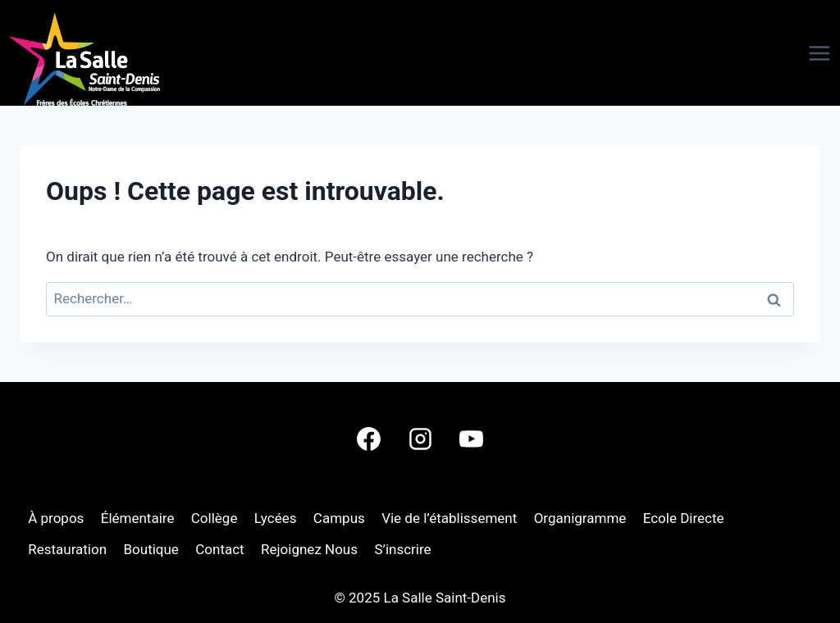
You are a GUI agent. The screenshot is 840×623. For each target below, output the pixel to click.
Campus (339, 518)
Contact (219, 549)
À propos (56, 518)
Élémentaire (138, 518)
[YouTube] (471, 439)
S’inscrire (402, 549)
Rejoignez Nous (309, 549)
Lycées (276, 518)
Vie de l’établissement (449, 518)
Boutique (151, 549)
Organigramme (580, 518)
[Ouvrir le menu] (791, 53)
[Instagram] (420, 439)
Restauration (67, 549)
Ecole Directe (684, 518)
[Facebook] (369, 439)
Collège (215, 518)
